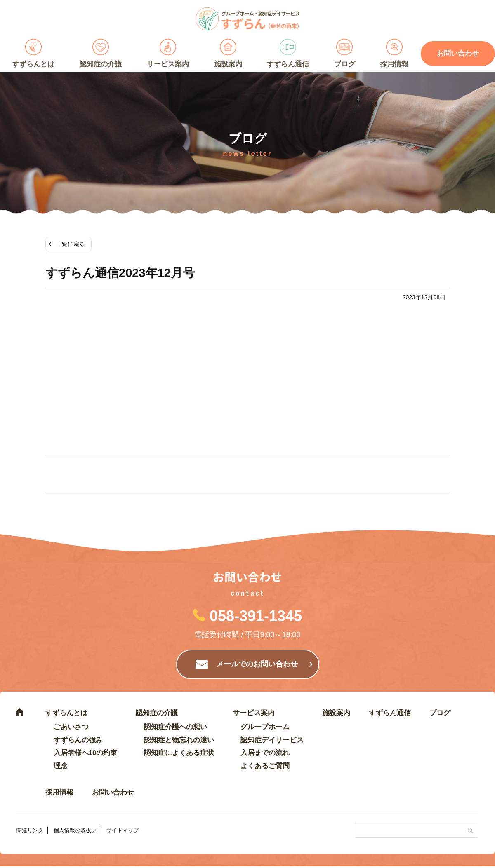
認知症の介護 (101, 64)
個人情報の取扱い (75, 830)
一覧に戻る (71, 244)
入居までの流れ (265, 753)
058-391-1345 (256, 616)
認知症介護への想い (176, 727)
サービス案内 (168, 64)
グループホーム (265, 727)
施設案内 (228, 64)
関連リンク (30, 830)
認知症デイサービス (272, 740)
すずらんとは (33, 64)
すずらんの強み (78, 740)
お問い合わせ (113, 792)
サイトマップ (123, 830)
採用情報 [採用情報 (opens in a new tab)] (394, 64)
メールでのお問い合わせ (257, 664)
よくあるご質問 (265, 766)
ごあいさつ (71, 727)
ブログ (345, 64)
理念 (61, 766)
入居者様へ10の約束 (86, 753)
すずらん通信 (288, 64)
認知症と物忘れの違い (179, 740)
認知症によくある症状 (179, 753)
